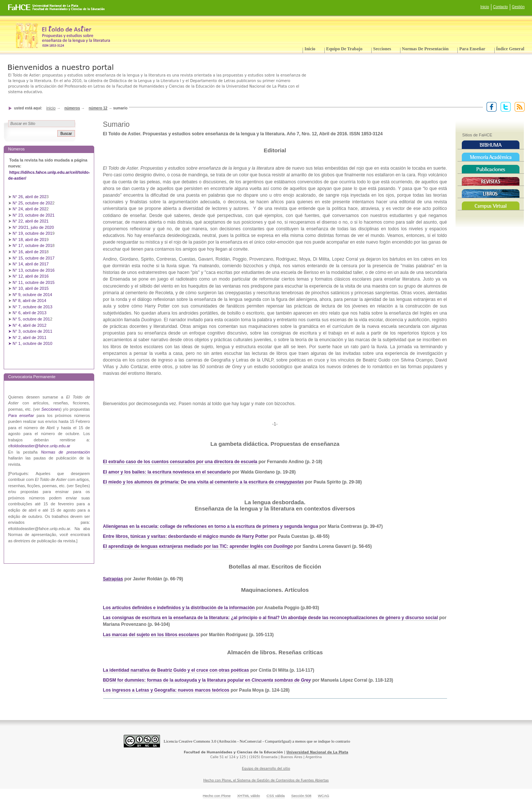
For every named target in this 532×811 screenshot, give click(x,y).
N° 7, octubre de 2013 (32, 307)
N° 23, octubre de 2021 (34, 215)
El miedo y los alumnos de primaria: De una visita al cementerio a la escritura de (204, 482)
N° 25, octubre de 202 (32, 203)
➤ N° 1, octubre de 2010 (30, 343)
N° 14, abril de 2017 (31, 264)
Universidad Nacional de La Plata (317, 752)
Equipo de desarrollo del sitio (266, 768)
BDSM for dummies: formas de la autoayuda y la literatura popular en (207, 680)
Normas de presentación (425, 49)
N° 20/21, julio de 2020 (34, 227)
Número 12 (98, 108)
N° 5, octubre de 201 (31, 319)
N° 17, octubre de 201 (32, 245)
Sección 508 (301, 796)
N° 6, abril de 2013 (30, 313)
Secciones (382, 49)
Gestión (518, 7)
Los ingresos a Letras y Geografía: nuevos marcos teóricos (166, 690)
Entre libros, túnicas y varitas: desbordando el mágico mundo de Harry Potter (186, 536)
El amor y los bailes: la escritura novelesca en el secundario (167, 472)
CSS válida (275, 796)
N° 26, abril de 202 (30, 197)
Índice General (510, 49)
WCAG (323, 796)
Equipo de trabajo (344, 49)
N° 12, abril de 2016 (31, 276)
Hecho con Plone (217, 796)
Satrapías (113, 579)
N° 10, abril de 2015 (31, 288)
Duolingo (283, 546)
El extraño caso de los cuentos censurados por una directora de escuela (180, 462)
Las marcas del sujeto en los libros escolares (151, 635)
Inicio (485, 7)
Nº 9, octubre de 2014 (32, 295)
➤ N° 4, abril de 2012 (27, 325)
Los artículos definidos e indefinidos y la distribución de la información (179, 608)
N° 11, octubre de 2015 (34, 282)
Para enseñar (472, 49)
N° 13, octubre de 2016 (34, 270)
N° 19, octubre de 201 (32, 233)
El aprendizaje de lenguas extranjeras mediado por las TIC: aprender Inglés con (188, 546)
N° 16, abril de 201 (30, 252)
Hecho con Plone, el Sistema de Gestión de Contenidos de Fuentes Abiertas (266, 780)
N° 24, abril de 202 (30, 209)
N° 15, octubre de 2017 (34, 258)
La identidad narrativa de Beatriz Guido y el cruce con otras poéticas (176, 670)
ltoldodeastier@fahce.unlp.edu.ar (40, 446)
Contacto (501, 7)
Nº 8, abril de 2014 (29, 301)
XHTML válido (249, 796)
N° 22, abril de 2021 (31, 221)
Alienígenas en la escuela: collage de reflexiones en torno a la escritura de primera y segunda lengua (211, 526)
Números (72, 108)
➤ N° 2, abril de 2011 (27, 337)
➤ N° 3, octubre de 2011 (30, 331)
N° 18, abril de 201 (30, 240)
